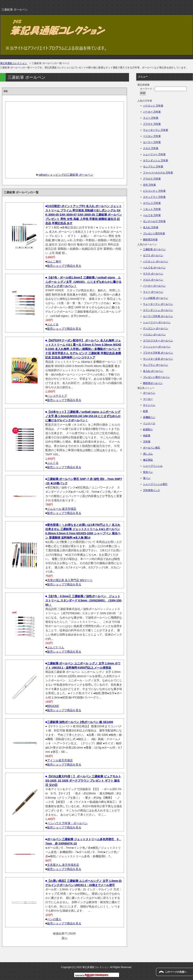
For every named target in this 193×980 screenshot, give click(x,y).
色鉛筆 (147, 436)
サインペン (149, 405)
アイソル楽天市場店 (60, 760)
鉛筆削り (148, 429)
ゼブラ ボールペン (153, 255)
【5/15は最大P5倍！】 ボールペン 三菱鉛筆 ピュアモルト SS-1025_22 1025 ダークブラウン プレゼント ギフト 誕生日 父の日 (83, 781)
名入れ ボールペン (153, 371)
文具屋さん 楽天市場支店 (63, 865)
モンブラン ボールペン (156, 365)
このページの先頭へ (176, 972)
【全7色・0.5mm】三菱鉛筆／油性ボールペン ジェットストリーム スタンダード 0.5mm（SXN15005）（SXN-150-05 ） (84, 600)
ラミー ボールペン (153, 292)
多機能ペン (149, 417)
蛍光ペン (148, 472)
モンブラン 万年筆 (153, 167)
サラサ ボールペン (153, 274)
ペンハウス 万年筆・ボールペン (67, 823)
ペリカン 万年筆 (152, 136)
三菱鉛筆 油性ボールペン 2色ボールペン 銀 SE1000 (80, 722)
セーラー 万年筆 (152, 142)
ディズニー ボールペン (156, 328)
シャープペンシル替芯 (155, 484)
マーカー (148, 399)
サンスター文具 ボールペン (158, 359)
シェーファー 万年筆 (154, 154)
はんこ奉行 (54, 261)
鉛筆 (145, 411)
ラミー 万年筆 (151, 118)
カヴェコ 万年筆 (152, 203)
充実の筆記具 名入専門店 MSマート (70, 580)
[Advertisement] (65, 136)
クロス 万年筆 (151, 148)
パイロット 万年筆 (153, 106)
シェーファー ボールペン (157, 322)
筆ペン (147, 478)
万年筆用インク (152, 490)
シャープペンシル (153, 466)
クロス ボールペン (153, 280)
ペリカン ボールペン (154, 335)
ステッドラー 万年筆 (154, 197)
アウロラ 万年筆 (152, 179)
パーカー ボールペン (154, 286)
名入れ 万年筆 (151, 227)
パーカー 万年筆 (152, 112)
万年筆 (147, 442)
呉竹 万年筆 (149, 185)
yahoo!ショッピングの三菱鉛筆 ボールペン (66, 175)
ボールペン (149, 393)
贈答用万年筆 (150, 240)
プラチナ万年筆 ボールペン (158, 353)
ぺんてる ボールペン (154, 268)
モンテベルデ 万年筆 (154, 221)
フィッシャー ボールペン (157, 347)
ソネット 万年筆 (152, 209)
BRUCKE (53, 706)
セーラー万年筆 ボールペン (158, 316)
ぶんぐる (53, 324)
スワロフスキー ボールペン (158, 341)
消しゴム (148, 454)
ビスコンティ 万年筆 (154, 191)
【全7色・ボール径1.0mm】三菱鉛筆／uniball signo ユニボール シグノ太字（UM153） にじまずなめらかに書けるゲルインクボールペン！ (83, 282)
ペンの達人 (54, 919)
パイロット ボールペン (156, 261)
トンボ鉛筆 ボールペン (156, 298)
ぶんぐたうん (56, 647)
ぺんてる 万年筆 (152, 215)
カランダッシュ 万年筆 (156, 160)
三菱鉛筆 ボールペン (154, 249)
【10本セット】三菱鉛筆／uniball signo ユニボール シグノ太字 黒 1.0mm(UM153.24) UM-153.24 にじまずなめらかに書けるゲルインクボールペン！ (83, 416)
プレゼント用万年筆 (154, 233)
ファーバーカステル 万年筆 (158, 173)
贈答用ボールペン (153, 383)
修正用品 (148, 460)
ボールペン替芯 (152, 448)
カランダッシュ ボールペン (158, 310)
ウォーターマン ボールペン (158, 304)
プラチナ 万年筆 (152, 124)
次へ (64, 938)
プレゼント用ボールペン (156, 377)
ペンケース (149, 423)
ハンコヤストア (57, 396)
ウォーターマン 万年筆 (156, 130)
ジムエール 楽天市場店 (62, 509)
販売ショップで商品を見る (64, 266)
